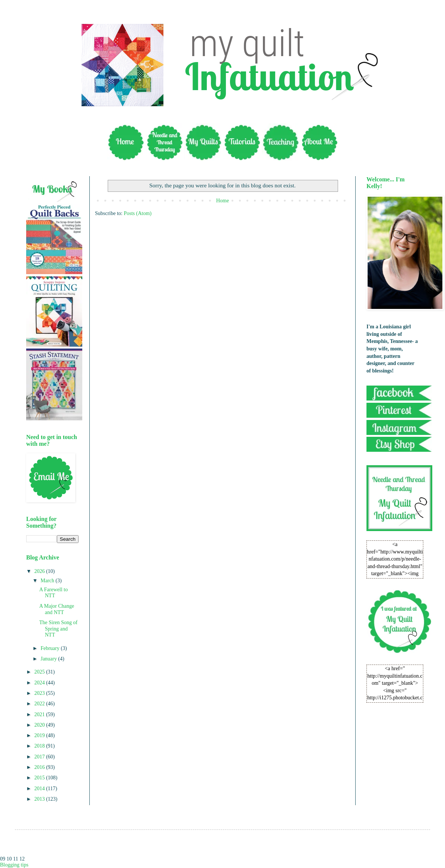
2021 (40, 714)
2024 (40, 683)
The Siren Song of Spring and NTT (58, 629)
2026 (40, 571)
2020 (40, 725)
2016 (40, 767)
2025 (40, 672)
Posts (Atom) (138, 213)
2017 (40, 757)
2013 (40, 799)
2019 (40, 735)
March (48, 581)
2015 (40, 778)
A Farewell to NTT (53, 593)
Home (222, 201)
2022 (40, 704)
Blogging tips (14, 865)
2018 (40, 746)
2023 (40, 693)
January (49, 659)
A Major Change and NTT (57, 609)
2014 (40, 789)
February (50, 648)
